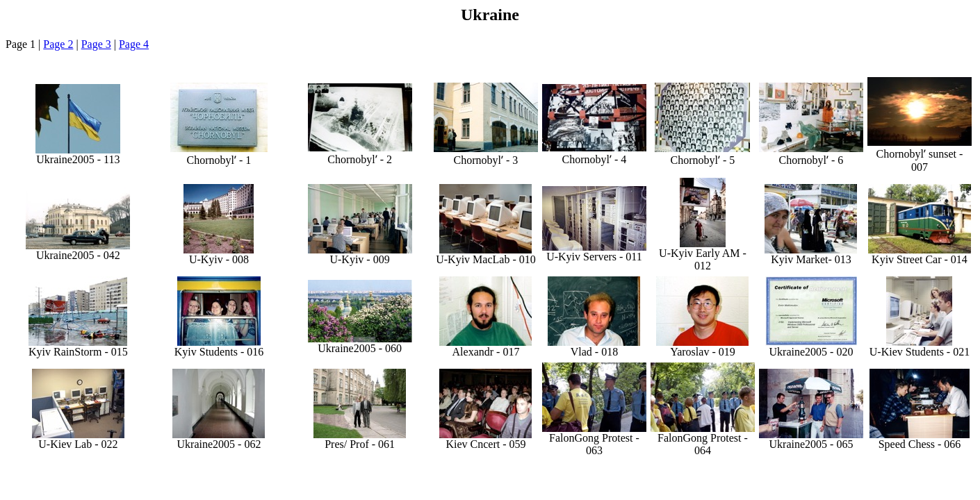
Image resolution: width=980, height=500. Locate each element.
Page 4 (134, 44)
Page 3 (96, 44)
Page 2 (58, 44)
